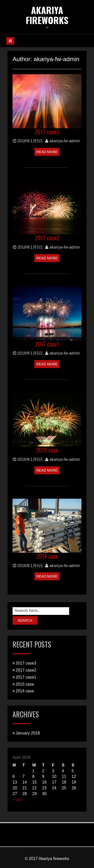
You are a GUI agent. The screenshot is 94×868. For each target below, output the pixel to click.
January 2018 (28, 733)
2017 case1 (47, 344)
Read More (47, 152)
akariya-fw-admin (63, 141)
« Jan (17, 799)
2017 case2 (47, 238)
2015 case (47, 450)
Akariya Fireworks (47, 15)
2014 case (47, 556)
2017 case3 (47, 132)
